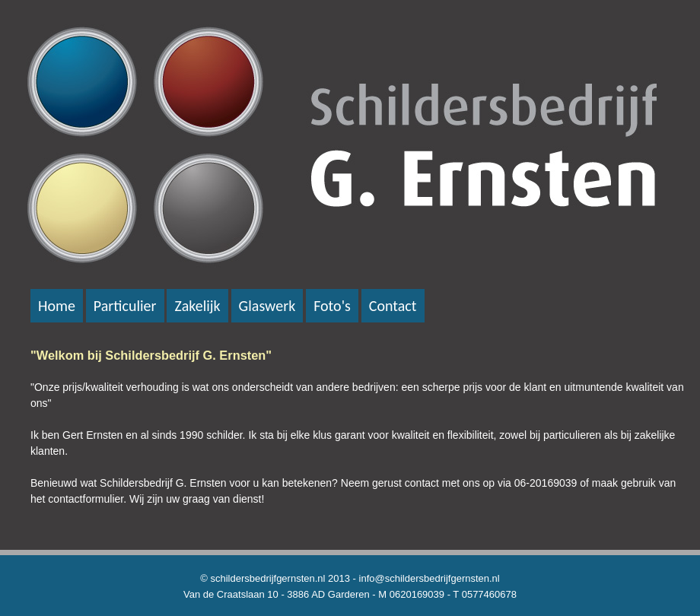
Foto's (332, 306)
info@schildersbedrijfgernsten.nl (430, 578)
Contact (393, 306)
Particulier (125, 306)
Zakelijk (197, 306)
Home (57, 306)
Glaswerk (267, 306)
